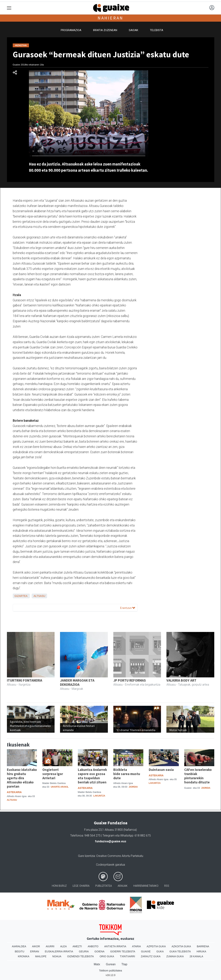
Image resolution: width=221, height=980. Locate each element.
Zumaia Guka (175, 956)
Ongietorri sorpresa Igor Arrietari (53, 774)
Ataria (137, 946)
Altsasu (39, 596)
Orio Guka (107, 956)
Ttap (124, 964)
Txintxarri (127, 956)
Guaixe (146, 951)
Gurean (111, 964)
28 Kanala (196, 956)
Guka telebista (180, 951)
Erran (34, 951)
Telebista (157, 30)
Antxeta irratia (115, 946)
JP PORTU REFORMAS (130, 680)
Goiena (99, 951)
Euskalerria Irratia (59, 951)
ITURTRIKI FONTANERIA (25, 680)
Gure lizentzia (86, 856)
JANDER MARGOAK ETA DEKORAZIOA (77, 682)
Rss (167, 886)
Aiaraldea (19, 946)
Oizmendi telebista (80, 956)
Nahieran (110, 18)
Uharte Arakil (60, 787)
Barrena (203, 946)
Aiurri (50, 946)
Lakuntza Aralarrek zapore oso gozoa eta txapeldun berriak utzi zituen (92, 776)
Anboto (93, 946)
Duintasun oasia (161, 770)
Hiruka (201, 951)
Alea (63, 946)
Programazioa (71, 30)
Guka (160, 951)
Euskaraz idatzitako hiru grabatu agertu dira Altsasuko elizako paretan (22, 778)
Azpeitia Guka (156, 946)
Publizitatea (104, 886)
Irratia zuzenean (105, 30)
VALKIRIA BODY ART (181, 680)
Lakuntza (99, 796)
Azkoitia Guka (181, 946)
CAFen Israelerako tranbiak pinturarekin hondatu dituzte (198, 776)
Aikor (36, 946)
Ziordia (133, 787)
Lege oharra (81, 886)
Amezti (77, 946)
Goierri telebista (123, 951)
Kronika (24, 956)
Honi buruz (59, 886)
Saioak (134, 30)
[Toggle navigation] (9, 8)
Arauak (123, 886)
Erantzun (128, 608)
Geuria (84, 951)
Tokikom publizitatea (110, 971)
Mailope (41, 956)
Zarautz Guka (151, 956)
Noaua (57, 956)
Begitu (19, 951)
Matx (97, 964)
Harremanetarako (146, 886)
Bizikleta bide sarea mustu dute (127, 774)
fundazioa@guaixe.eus (111, 841)
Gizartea (21, 596)
